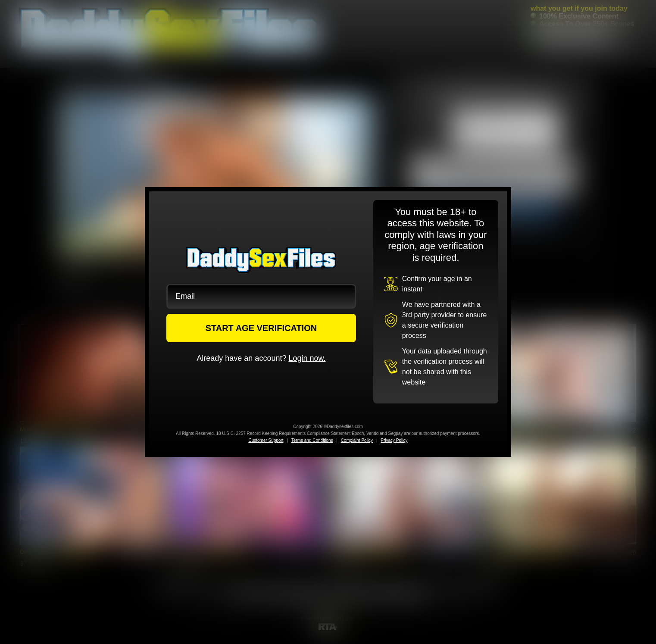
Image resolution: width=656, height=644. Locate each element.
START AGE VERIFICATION (261, 328)
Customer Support (266, 440)
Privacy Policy (394, 440)
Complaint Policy (357, 440)
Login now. (307, 358)
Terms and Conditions (312, 440)
